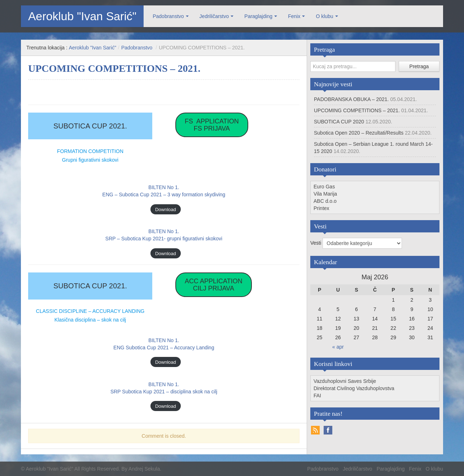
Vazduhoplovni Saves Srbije (345, 381)
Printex (321, 208)
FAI (317, 396)
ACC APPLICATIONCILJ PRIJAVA (214, 285)
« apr (338, 347)
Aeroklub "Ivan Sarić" (82, 16)
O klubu (324, 16)
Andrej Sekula (144, 469)
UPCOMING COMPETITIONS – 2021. (357, 110)
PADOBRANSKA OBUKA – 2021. (351, 99)
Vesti (316, 243)
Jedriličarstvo (214, 16)
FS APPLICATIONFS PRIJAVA (212, 125)
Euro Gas (324, 187)
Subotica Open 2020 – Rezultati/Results (359, 133)
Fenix (294, 16)
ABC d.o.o (325, 201)
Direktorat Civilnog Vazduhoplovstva (354, 388)
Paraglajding (258, 16)
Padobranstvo (168, 16)
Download (166, 209)
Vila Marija (325, 194)
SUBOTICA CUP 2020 (339, 122)
